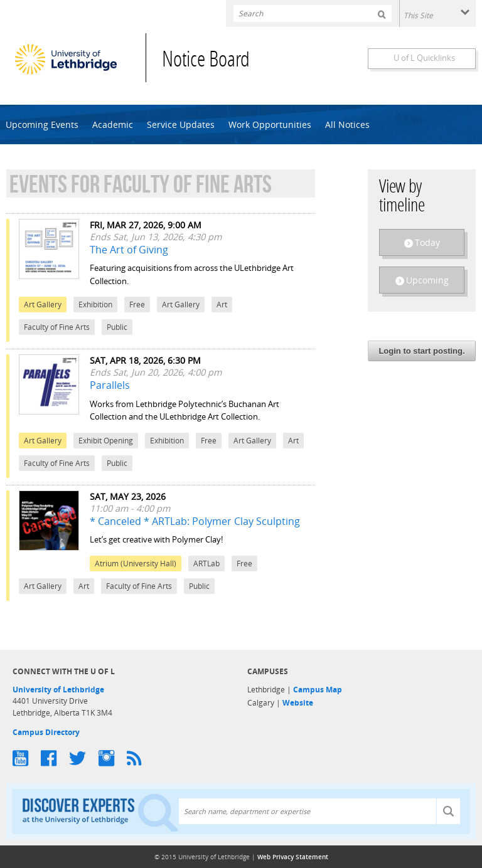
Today (427, 242)
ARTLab (206, 564)
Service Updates (181, 124)
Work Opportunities (270, 124)
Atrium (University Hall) (136, 564)
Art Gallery (43, 304)
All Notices (347, 124)
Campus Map (318, 690)
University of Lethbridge (58, 690)
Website (298, 703)
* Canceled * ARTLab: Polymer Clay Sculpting (195, 521)
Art (222, 304)
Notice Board (206, 61)
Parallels (110, 385)
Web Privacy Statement (293, 857)
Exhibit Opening (106, 441)
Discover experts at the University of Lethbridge (100, 812)
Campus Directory (46, 732)
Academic (113, 124)
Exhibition (95, 304)
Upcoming (427, 280)
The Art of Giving (129, 250)
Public (117, 327)
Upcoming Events (42, 124)
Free (137, 304)
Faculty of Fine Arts (57, 327)
